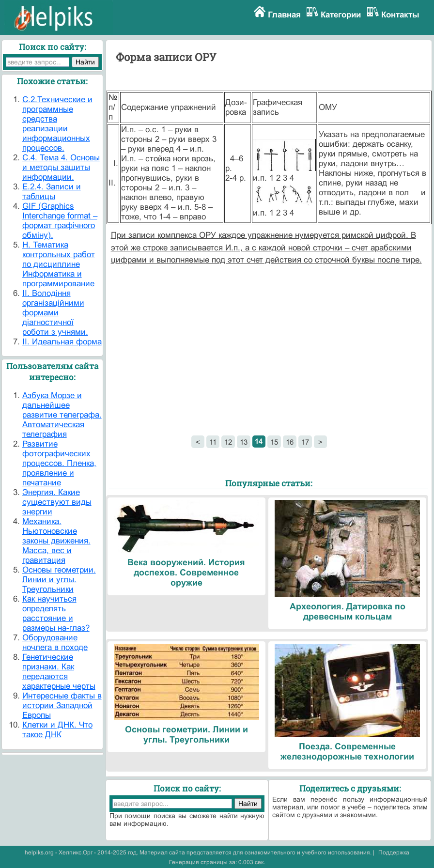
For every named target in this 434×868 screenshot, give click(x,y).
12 (228, 442)
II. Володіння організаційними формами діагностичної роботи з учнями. (55, 313)
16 (290, 442)
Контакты (400, 15)
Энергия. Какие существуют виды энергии (57, 502)
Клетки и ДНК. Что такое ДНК (57, 730)
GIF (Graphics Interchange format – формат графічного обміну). (60, 221)
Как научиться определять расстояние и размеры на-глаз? (56, 613)
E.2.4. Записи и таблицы (52, 192)
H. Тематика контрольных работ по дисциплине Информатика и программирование (59, 264)
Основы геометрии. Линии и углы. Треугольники (59, 580)
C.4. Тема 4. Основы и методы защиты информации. (61, 167)
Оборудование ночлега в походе (55, 643)
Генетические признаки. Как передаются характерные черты (59, 672)
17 (305, 442)
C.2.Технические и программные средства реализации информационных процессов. (57, 124)
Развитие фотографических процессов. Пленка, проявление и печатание (59, 463)
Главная (284, 15)
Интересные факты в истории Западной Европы (62, 705)
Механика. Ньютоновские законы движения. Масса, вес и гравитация (56, 541)
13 (244, 442)
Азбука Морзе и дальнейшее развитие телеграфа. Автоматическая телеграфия (62, 415)
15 (274, 442)
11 (213, 442)
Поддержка (394, 852)
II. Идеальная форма (62, 342)
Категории (341, 15)
